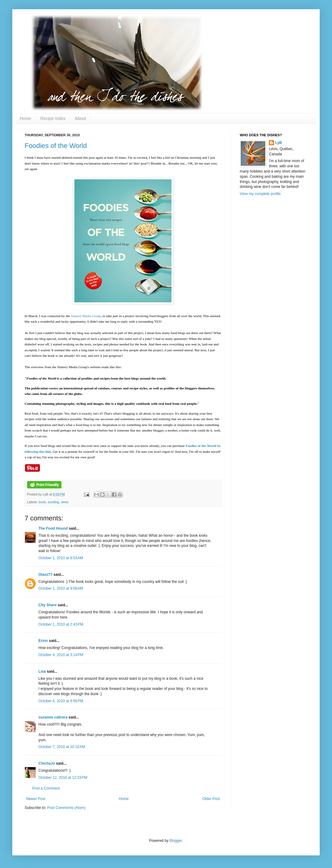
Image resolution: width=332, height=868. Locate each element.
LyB (279, 143)
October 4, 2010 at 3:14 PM (61, 655)
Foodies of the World (56, 146)
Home (25, 118)
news (65, 502)
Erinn (43, 641)
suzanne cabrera (53, 717)
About (80, 118)
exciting (53, 502)
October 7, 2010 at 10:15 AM (62, 747)
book (42, 502)
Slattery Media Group (86, 316)
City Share (47, 605)
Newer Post (36, 799)
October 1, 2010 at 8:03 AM (61, 558)
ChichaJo (47, 763)
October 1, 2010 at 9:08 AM (61, 588)
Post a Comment (46, 788)
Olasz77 (45, 575)
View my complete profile (260, 194)
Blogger (176, 841)
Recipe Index (53, 118)
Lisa (42, 671)
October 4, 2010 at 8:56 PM (61, 701)
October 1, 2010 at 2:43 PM (61, 624)
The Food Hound (53, 528)
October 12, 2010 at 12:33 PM (63, 778)
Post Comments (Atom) (66, 808)
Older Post (211, 799)
